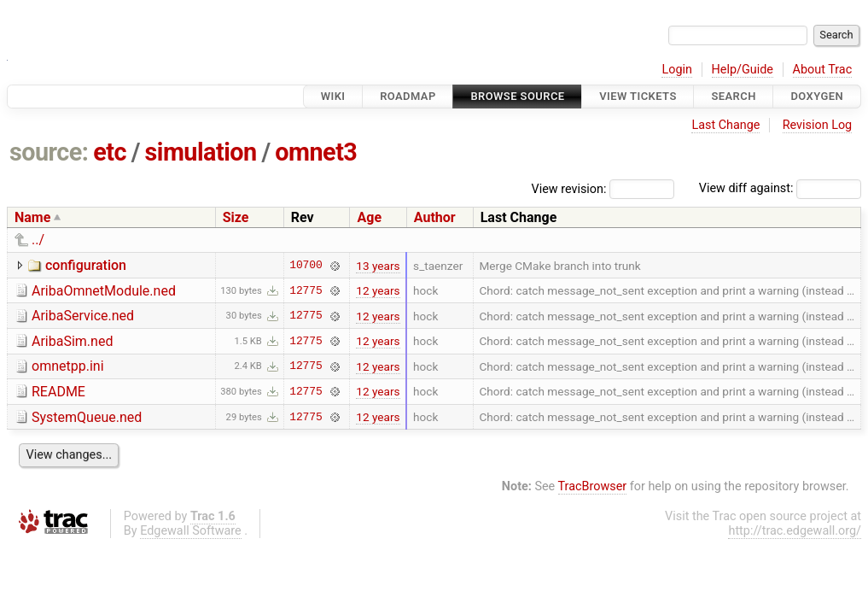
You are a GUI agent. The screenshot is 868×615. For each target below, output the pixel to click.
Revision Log (818, 125)
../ (38, 240)
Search (733, 96)
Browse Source (517, 96)
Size (236, 217)
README (58, 392)
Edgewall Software (191, 531)
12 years (378, 290)
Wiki (333, 96)
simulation (201, 152)
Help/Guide (743, 70)
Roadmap (408, 96)
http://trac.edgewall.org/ (795, 531)
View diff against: (780, 188)
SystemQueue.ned (87, 417)
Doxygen (817, 96)
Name (32, 217)
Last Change (725, 125)
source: (49, 152)
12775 (306, 290)
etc (110, 152)
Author (435, 217)
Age (369, 217)
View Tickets (638, 96)
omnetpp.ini (68, 366)
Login (677, 70)
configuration (86, 265)
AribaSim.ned (72, 341)
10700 (306, 266)
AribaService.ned (83, 316)
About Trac (823, 70)
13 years (378, 266)
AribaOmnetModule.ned (104, 291)
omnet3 (316, 152)
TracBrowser (593, 486)
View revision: (569, 188)
